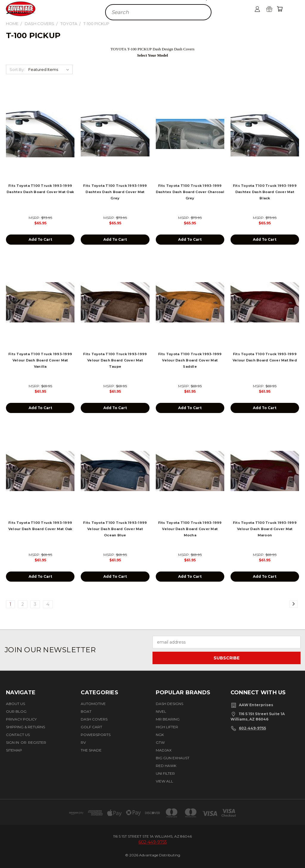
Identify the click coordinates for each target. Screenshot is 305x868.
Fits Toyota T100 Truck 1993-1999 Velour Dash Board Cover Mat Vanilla (40, 360)
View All (164, 781)
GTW (160, 742)
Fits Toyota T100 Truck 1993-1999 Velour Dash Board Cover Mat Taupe (115, 360)
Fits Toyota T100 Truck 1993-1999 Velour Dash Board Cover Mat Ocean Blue (115, 529)
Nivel (161, 711)
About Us (15, 704)
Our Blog (16, 711)
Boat (86, 711)
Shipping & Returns (25, 727)
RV (83, 742)
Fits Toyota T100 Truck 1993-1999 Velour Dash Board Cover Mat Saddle (190, 360)
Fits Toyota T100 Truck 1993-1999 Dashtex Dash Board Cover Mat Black (265, 192)
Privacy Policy (21, 719)
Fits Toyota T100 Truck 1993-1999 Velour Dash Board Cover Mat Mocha (190, 529)
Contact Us (18, 735)
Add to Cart (40, 239)
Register (37, 742)
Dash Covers (94, 719)
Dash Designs (169, 704)
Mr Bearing (168, 719)
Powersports (96, 735)
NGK (160, 735)
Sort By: (17, 69)
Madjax (164, 750)
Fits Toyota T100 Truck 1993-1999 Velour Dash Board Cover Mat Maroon (265, 529)
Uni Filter (165, 773)
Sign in (13, 742)
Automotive (93, 704)
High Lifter (167, 727)
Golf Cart (91, 727)
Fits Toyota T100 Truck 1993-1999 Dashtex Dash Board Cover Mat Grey (115, 192)
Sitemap (14, 750)
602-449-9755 (252, 728)
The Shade (91, 750)
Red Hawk (166, 766)
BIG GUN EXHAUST (173, 758)
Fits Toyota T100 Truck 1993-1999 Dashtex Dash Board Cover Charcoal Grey (190, 192)
